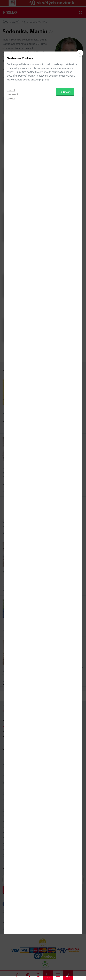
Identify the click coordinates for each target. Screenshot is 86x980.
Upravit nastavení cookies (12, 509)
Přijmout (65, 507)
